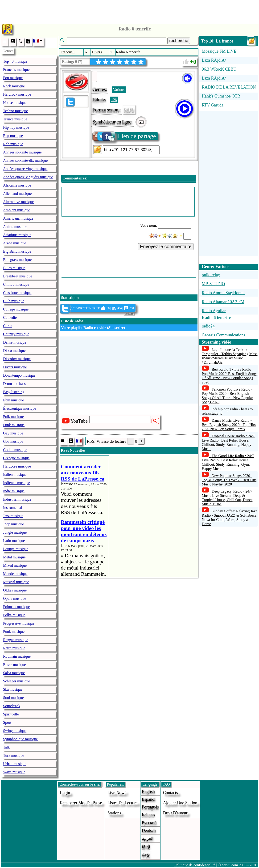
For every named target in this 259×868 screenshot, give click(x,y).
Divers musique (15, 367)
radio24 (208, 326)
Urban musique (15, 764)
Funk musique (14, 425)
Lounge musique (16, 549)
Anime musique (15, 227)
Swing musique (15, 731)
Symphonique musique (20, 739)
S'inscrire (116, 328)
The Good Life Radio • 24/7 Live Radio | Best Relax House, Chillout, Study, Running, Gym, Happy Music (228, 462)
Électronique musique (20, 408)
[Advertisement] (130, 11)
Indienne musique (16, 483)
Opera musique (14, 598)
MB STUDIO (213, 284)
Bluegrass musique (17, 260)
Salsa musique (14, 673)
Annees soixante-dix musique (25, 160)
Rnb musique (13, 144)
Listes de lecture (123, 803)
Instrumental (13, 508)
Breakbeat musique (18, 276)
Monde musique (15, 574)
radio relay (211, 275)
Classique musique (17, 293)
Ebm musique (13, 400)
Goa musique (13, 441)
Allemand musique (17, 194)
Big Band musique (17, 251)
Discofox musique (17, 359)
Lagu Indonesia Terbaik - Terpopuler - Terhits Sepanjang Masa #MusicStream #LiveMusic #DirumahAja (230, 356)
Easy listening (14, 392)
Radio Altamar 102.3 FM (223, 302)
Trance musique (15, 119)
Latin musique (14, 541)
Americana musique (18, 218)
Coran (8, 326)
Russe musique (14, 665)
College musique (16, 309)
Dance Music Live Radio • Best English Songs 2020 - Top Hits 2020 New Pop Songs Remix (229, 425)
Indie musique (14, 491)
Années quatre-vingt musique (25, 169)
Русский (149, 823)
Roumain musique (17, 656)
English (148, 791)
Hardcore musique (17, 466)
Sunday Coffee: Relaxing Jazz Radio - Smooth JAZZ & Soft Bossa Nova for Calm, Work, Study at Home (229, 517)
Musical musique (16, 582)
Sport (7, 722)
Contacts (171, 793)
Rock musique (14, 86)
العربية (148, 838)
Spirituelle (11, 714)
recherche (179, 41)
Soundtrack (12, 706)
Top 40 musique (15, 61)
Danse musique (15, 342)
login (65, 793)
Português (150, 807)
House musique (15, 103)
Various (119, 90)
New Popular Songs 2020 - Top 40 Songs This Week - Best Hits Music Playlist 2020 (229, 480)
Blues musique (14, 268)
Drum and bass (14, 384)
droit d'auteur (175, 813)
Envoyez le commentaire (166, 247)
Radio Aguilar (214, 311)
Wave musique (14, 772)
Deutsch (149, 830)
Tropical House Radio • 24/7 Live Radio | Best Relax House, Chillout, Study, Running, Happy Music (228, 442)
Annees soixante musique (22, 152)
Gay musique (13, 433)
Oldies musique (15, 590)
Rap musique (13, 136)
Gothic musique (15, 450)
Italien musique (15, 474)
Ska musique (13, 689)
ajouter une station (180, 803)
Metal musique (14, 557)
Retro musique (14, 648)
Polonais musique (16, 607)
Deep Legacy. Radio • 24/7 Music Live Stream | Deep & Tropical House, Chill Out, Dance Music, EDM (227, 498)
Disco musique (14, 351)
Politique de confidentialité (195, 865)
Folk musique (13, 417)
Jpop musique (13, 524)
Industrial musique (17, 499)
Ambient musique (16, 210)
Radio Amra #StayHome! (223, 293)
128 (114, 100)
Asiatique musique (17, 235)
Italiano (148, 815)
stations (114, 813)
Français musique (16, 70)
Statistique (70, 298)
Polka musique (14, 615)
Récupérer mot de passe (81, 803)
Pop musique (13, 78)
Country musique (16, 334)
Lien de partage (125, 136)
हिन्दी (146, 847)
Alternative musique (18, 202)
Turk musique (14, 755)
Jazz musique (13, 516)
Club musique (14, 301)
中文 (146, 855)
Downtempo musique (19, 375)
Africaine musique (17, 185)
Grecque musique (16, 458)
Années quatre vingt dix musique (28, 177)
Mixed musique (15, 565)
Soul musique (13, 698)
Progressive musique (19, 623)
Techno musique (15, 111)
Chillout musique (16, 284)
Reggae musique (16, 640)
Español (149, 799)
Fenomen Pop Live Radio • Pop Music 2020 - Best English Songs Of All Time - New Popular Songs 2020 (227, 396)
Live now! (117, 793)
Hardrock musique (17, 94)
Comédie (10, 317)
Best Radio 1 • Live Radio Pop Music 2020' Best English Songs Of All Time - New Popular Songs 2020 (230, 376)
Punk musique (14, 632)
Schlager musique (16, 681)
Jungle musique (15, 532)
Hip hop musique (16, 127)
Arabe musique (14, 243)
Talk (6, 747)
